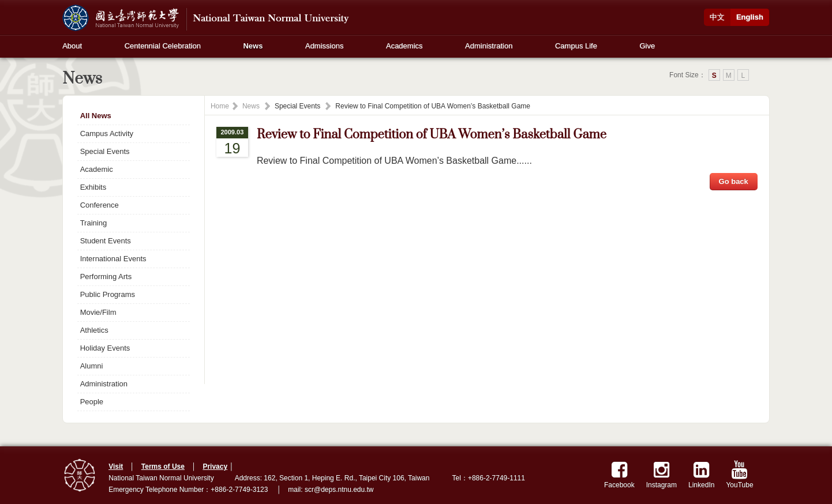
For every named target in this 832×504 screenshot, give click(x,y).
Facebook (619, 475)
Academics (404, 46)
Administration (489, 46)
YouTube (739, 475)
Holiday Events (105, 348)
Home (220, 106)
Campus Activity (107, 133)
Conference (100, 205)
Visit (116, 467)
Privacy (215, 467)
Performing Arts (106, 277)
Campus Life (576, 46)
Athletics (94, 330)
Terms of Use (163, 467)
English (750, 17)
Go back (734, 181)
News (253, 46)
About (72, 46)
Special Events (105, 151)
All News (96, 116)
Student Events (106, 241)
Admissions (324, 46)
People (92, 402)
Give (648, 46)
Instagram (662, 475)
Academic (97, 169)
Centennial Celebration (163, 46)
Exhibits (93, 187)
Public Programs (108, 294)
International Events (113, 259)
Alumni (92, 366)
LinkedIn (701, 475)
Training (93, 223)
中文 (717, 17)
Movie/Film (98, 312)
